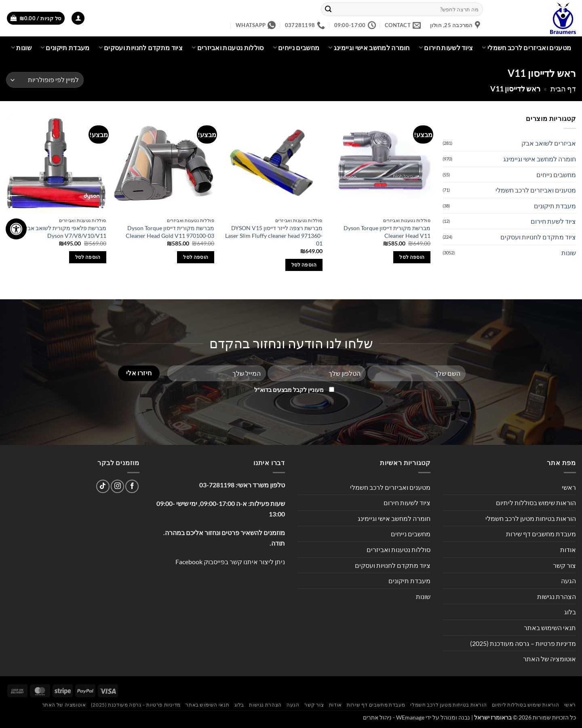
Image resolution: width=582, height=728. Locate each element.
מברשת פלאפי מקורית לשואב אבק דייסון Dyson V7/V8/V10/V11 (58, 232)
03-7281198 (217, 485)
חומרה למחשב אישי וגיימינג (369, 48)
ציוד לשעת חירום (553, 221)
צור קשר (564, 565)
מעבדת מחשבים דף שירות (541, 534)
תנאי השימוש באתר (550, 627)
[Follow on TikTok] (103, 486)
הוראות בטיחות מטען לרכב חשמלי (531, 518)
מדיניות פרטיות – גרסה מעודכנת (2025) (523, 643)
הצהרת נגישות (557, 596)
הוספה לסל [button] (412, 257)
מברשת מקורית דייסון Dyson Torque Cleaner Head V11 (387, 232)
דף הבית (563, 89)
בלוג (570, 612)
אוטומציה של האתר (549, 659)
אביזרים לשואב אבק (549, 143)
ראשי (569, 487)
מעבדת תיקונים (65, 48)
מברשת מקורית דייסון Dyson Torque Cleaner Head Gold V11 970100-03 (170, 232)
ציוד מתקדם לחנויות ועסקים (141, 48)
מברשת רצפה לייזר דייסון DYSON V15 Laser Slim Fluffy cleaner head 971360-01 (274, 235)
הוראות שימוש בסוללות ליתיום (536, 503)
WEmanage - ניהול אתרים (394, 717)
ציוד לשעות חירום (446, 48)
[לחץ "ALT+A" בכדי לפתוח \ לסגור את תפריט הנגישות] (16, 229)
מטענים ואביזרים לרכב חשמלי (526, 48)
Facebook (189, 562)
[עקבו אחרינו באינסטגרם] (117, 486)
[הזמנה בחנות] (45, 80)
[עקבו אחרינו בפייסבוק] (132, 486)
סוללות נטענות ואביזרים (228, 48)
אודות (568, 549)
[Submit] (329, 9)
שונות (21, 48)
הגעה (568, 581)
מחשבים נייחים (296, 48)
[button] (78, 18)
